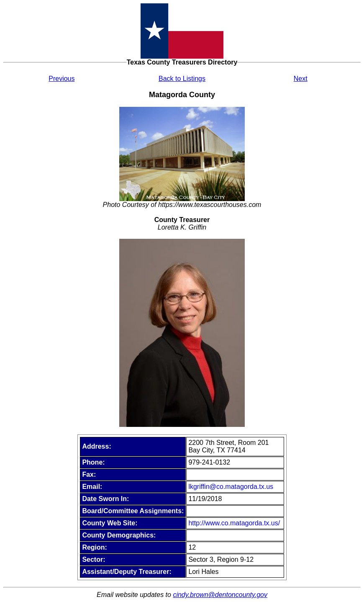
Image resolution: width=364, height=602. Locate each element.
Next (301, 79)
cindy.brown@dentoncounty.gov (220, 595)
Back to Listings (182, 79)
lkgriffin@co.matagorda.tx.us (231, 487)
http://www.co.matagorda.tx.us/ (234, 523)
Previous (62, 79)
